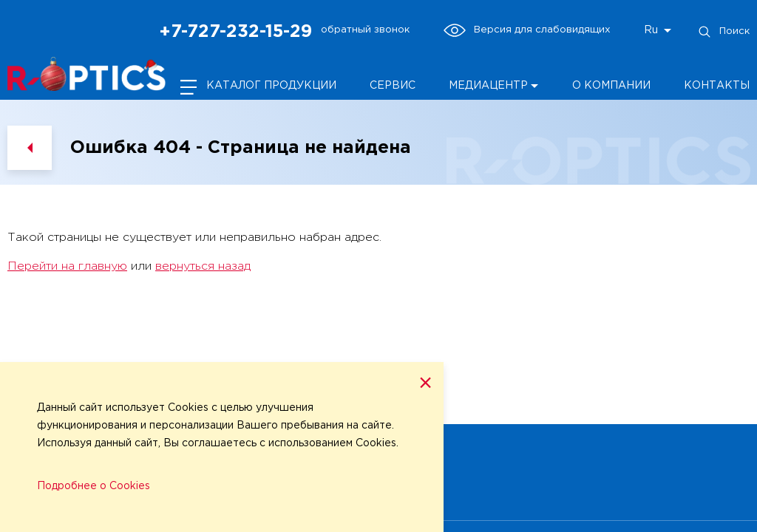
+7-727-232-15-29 (235, 32)
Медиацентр (488, 86)
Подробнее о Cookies (94, 486)
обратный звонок (365, 30)
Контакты (717, 86)
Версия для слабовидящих (527, 30)
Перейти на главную (67, 266)
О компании (611, 86)
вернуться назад (203, 266)
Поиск (723, 32)
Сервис (393, 86)
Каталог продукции (271, 86)
